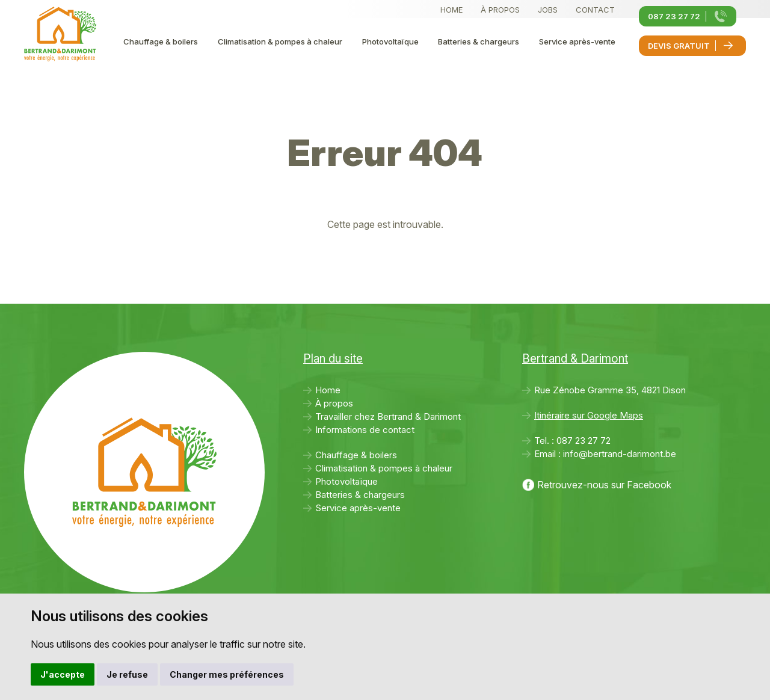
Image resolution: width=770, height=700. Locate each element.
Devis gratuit (679, 46)
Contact (595, 10)
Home (451, 10)
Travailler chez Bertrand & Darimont (388, 416)
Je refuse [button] (127, 674)
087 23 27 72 (674, 16)
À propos (500, 10)
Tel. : (572, 441)
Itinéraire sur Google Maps (589, 415)
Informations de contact (365, 430)
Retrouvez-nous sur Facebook (604, 485)
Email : (605, 454)
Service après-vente (577, 41)
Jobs (548, 10)
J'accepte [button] (63, 674)
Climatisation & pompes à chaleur (280, 41)
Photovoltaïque (390, 41)
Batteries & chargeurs (479, 41)
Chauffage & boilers (161, 41)
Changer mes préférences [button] (227, 674)
